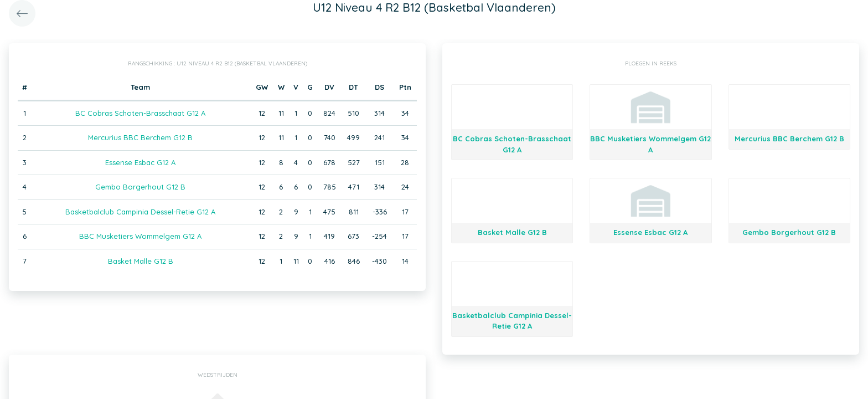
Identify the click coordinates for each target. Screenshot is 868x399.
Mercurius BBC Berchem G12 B (140, 137)
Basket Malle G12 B (141, 261)
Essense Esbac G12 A (140, 162)
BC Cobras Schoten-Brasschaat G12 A (140, 113)
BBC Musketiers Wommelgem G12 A (140, 236)
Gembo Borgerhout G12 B (140, 187)
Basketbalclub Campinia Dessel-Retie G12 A (140, 212)
